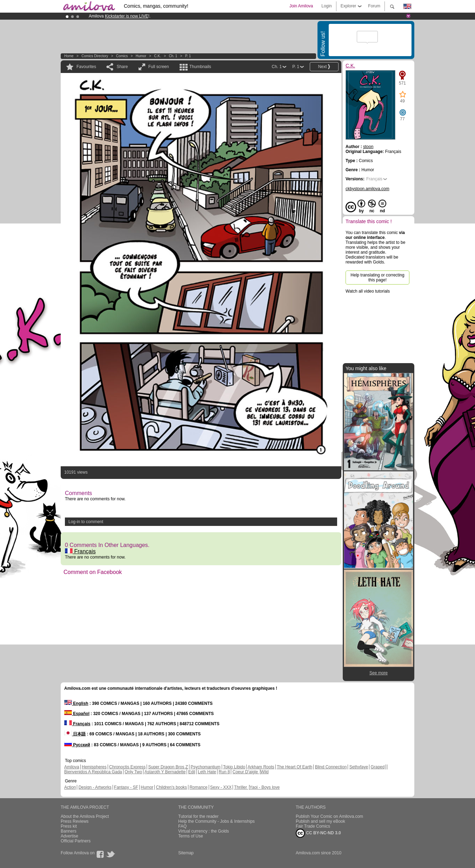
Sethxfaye (359, 767)
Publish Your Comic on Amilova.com (329, 816)
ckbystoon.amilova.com (367, 189)
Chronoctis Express (127, 767)
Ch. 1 (173, 56)
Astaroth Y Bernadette (165, 772)
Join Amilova (301, 6)
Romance (198, 787)
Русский (77, 745)
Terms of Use (191, 836)
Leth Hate (207, 772)
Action (70, 787)
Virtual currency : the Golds (204, 831)
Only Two (133, 772)
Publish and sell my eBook (320, 821)
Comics (122, 56)
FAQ (182, 826)
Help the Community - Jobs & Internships (216, 821)
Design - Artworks (95, 787)
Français (80, 551)
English (76, 703)
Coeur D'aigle (246, 772)
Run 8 (224, 772)
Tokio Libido (234, 767)
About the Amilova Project (85, 816)
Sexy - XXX (221, 787)
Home (69, 56)
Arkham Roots (261, 767)
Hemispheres (94, 767)
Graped (377, 767)
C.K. (157, 56)
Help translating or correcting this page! (377, 278)
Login (326, 6)
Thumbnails (200, 67)
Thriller (241, 787)
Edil (192, 772)
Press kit (69, 826)
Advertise (69, 836)
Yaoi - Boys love (265, 787)
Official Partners (76, 841)
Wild (264, 772)
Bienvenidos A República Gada (93, 772)
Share (122, 67)
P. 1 (188, 56)
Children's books (171, 787)
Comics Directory (95, 56)
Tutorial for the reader (198, 816)
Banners (69, 831)
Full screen (159, 67)
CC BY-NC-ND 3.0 (318, 833)
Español (77, 714)
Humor (141, 56)
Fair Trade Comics (313, 826)
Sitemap (186, 853)
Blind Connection (331, 767)
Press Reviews (75, 821)
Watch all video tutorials (368, 291)
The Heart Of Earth (295, 767)
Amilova (72, 767)
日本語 (75, 734)
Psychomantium (205, 767)
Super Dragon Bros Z (168, 767)
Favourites (86, 67)
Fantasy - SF (126, 787)
